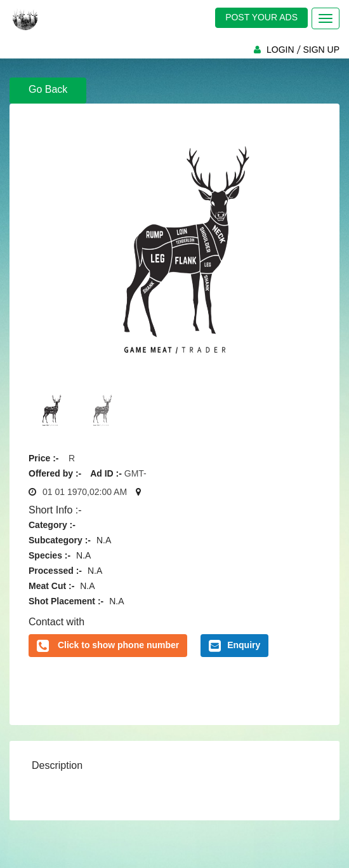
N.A (104, 540)
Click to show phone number (118, 645)
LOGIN (280, 50)
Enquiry (234, 646)
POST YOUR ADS (261, 17)
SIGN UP (321, 50)
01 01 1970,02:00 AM (85, 492)
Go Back (48, 89)
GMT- (135, 473)
